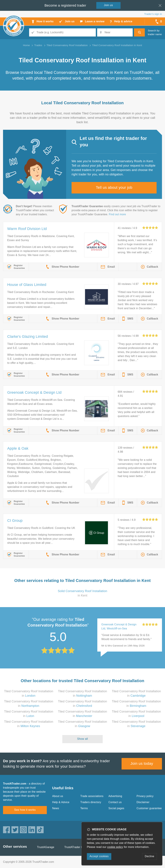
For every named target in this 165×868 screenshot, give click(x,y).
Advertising (115, 796)
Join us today (142, 763)
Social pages (116, 808)
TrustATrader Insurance (79, 847)
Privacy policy (145, 796)
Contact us (115, 802)
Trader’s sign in (153, 14)
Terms (84, 808)
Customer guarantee (149, 808)
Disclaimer (143, 802)
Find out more (117, 214)
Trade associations (92, 796)
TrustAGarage (46, 847)
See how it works (25, 810)
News (56, 808)
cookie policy (115, 847)
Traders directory (91, 802)
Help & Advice (61, 802)
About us (58, 796)
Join (108, 5)
